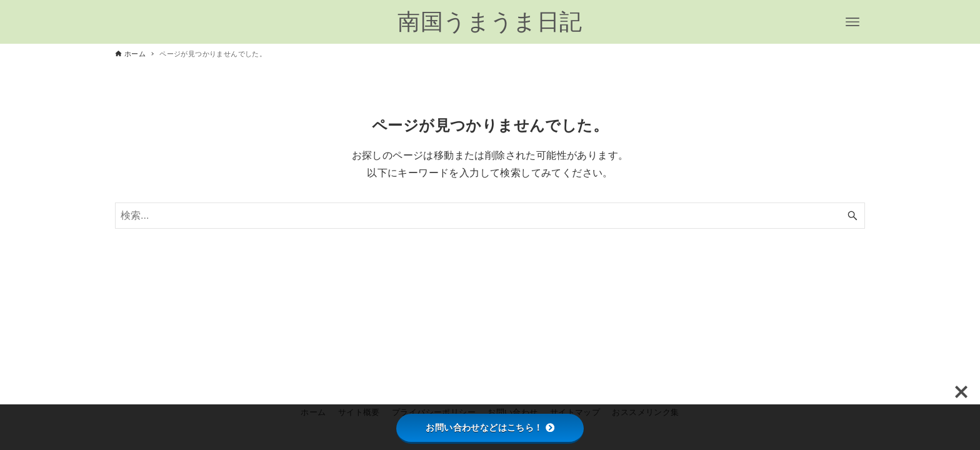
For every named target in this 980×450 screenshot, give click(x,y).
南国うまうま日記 (490, 22)
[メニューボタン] (852, 22)
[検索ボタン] (852, 216)
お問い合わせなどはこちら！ (490, 427)
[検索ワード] (490, 216)
